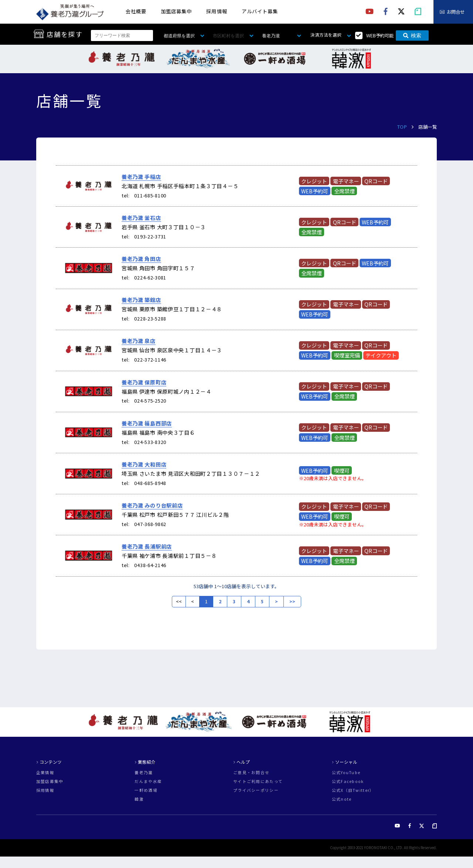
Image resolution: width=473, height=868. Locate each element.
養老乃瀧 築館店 (141, 300)
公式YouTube (346, 773)
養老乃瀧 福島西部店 (147, 423)
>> (292, 601)
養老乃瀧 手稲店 (141, 177)
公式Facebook (348, 782)
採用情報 (217, 11)
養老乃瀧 (144, 773)
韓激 (139, 799)
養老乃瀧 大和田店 (144, 464)
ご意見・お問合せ (251, 773)
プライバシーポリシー (256, 791)
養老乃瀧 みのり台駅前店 (152, 505)
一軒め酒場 (146, 791)
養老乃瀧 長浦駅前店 (147, 546)
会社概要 (136, 11)
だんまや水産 (148, 782)
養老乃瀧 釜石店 (141, 218)
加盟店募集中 (176, 11)
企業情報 (45, 773)
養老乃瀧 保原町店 (144, 382)
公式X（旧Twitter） (353, 791)
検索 (412, 35)
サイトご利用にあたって (258, 782)
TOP (402, 127)
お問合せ (456, 12)
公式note (342, 799)
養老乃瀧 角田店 (141, 259)
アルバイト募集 (260, 11)
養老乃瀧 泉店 (139, 341)
